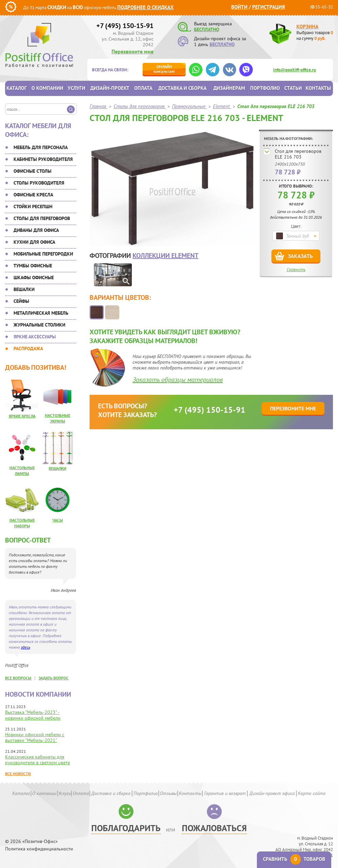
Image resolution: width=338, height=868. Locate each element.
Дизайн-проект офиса (272, 793)
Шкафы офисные (34, 278)
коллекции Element (165, 256)
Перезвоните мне (132, 51)
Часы (58, 520)
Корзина (307, 27)
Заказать (300, 256)
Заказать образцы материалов (178, 380)
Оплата (143, 88)
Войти (239, 7)
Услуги (76, 88)
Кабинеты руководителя (43, 159)
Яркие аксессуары (35, 337)
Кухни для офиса (34, 242)
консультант (164, 69)
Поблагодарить (126, 828)
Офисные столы (32, 171)
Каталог (17, 88)
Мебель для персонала (41, 147)
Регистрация (269, 7)
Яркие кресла (22, 416)
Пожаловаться (214, 828)
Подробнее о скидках (146, 7)
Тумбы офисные (33, 266)
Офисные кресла (33, 195)
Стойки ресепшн (33, 207)
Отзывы (168, 793)
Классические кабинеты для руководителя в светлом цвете (38, 760)
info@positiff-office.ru (295, 70)
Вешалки (24, 289)
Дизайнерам (229, 88)
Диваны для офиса (36, 230)
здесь (26, 647)
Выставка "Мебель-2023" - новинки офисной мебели (33, 715)
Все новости (18, 774)
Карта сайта (312, 793)
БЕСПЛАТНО (207, 29)
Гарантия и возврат (225, 793)
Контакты (318, 88)
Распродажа (28, 348)
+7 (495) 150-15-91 (125, 26)
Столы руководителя (39, 183)
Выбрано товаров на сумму (315, 35)
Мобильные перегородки (43, 254)
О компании (47, 88)
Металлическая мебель (41, 313)
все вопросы (18, 678)
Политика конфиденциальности (39, 849)
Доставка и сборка (182, 88)
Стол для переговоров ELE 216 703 (298, 154)
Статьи (293, 88)
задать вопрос (54, 678)
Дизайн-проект (110, 88)
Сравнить (296, 270)
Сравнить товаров (294, 859)
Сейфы (21, 301)
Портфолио (265, 88)
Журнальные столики (39, 325)
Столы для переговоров (42, 218)
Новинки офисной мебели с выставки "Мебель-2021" (35, 737)
